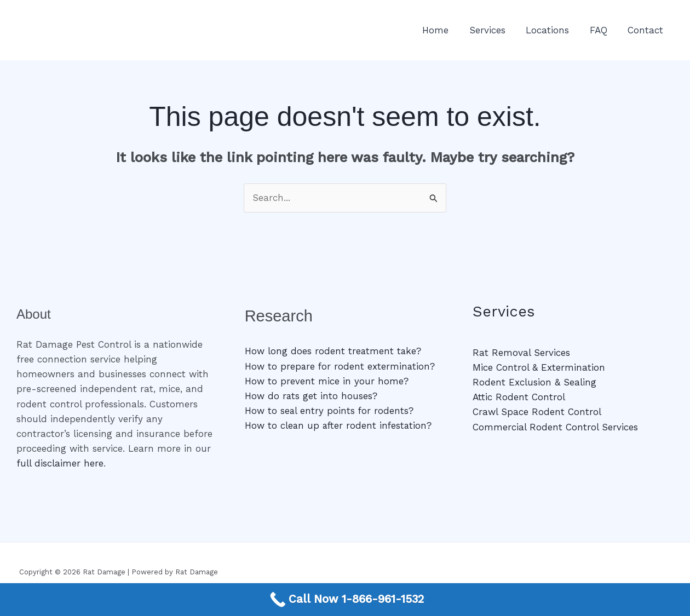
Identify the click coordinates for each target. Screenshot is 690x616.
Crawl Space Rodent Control (537, 412)
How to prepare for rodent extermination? (341, 366)
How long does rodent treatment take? (334, 351)
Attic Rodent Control (519, 397)
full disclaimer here (60, 463)
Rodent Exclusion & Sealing (534, 382)
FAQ (601, 30)
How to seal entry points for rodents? (330, 411)
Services (494, 30)
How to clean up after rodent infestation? (340, 425)
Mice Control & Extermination (539, 367)
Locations (552, 30)
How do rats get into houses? (311, 396)
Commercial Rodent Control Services (555, 427)
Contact (646, 30)
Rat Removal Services (521, 353)
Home (444, 30)
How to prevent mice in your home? (327, 381)
